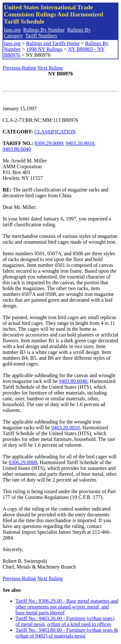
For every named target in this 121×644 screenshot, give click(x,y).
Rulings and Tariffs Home (53, 43)
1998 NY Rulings (44, 49)
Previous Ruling (19, 68)
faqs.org (12, 30)
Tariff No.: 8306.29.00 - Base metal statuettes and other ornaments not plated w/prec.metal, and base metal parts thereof (67, 607)
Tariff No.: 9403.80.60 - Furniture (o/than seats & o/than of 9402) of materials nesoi (67, 633)
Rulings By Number (44, 30)
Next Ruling (50, 68)
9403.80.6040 (17, 149)
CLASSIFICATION (55, 132)
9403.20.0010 (80, 143)
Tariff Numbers (41, 36)
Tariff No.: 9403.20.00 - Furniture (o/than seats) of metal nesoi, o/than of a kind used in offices (65, 621)
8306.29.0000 (49, 143)
